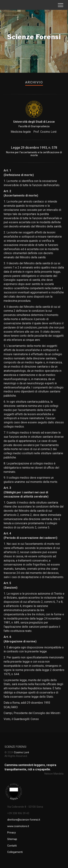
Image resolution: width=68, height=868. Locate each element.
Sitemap (12, 839)
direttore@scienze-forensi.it (24, 820)
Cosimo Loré (21, 752)
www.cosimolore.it (18, 826)
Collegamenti (15, 852)
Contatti (12, 846)
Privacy (12, 833)
